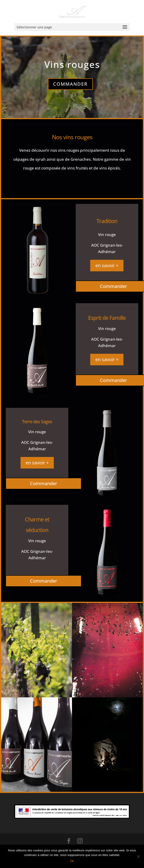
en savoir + (107, 265)
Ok (72, 861)
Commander (70, 84)
